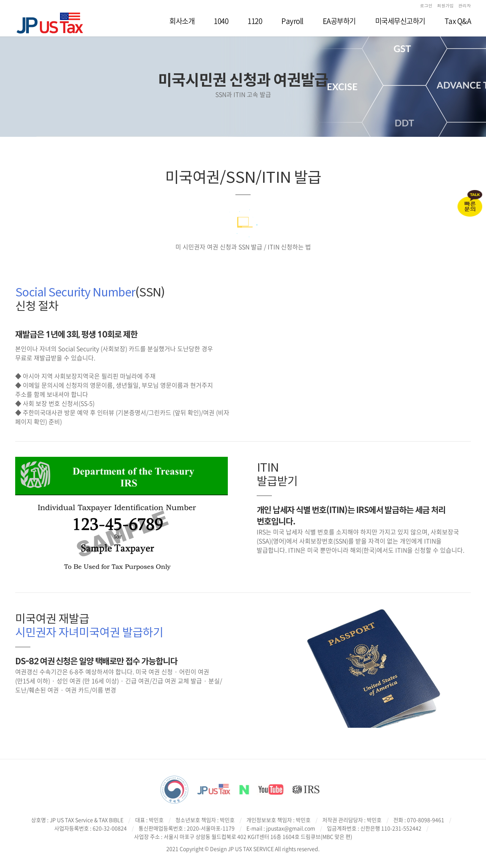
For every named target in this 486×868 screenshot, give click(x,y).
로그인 (426, 6)
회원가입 (445, 6)
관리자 (465, 6)
